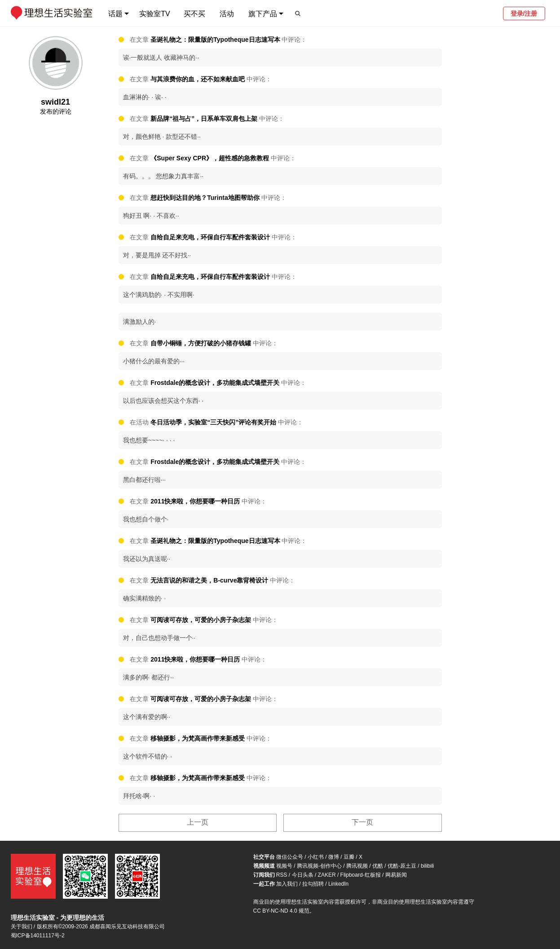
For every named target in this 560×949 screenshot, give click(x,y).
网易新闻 (396, 875)
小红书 (316, 857)
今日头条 (303, 875)
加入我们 (287, 884)
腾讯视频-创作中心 (319, 866)
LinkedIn (338, 884)
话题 (115, 14)
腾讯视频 (357, 866)
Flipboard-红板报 (361, 875)
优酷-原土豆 (402, 866)
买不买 (194, 14)
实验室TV (154, 14)
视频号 (284, 866)
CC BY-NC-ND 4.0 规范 (282, 911)
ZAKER (327, 875)
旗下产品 (263, 14)
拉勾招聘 (313, 884)
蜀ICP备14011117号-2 (38, 936)
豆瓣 (349, 857)
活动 (227, 14)
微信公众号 (290, 857)
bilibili (427, 866)
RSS (282, 875)
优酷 (378, 866)
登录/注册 (524, 13)
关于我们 (22, 927)
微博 (334, 857)
